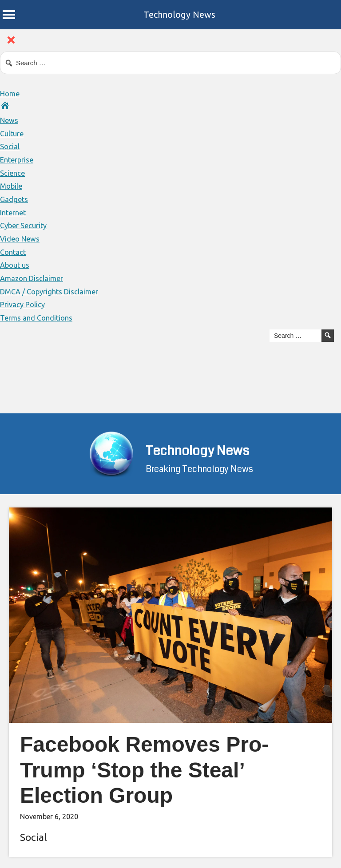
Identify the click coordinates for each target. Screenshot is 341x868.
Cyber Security (26, 225)
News (10, 120)
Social (10, 146)
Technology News (179, 14)
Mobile (12, 186)
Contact (14, 252)
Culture (13, 133)
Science (13, 173)
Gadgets (15, 199)
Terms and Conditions (39, 317)
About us (16, 265)
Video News (22, 238)
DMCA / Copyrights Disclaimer (53, 291)
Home (11, 93)
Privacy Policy (24, 304)
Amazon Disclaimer (34, 278)
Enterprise (19, 159)
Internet (15, 212)
